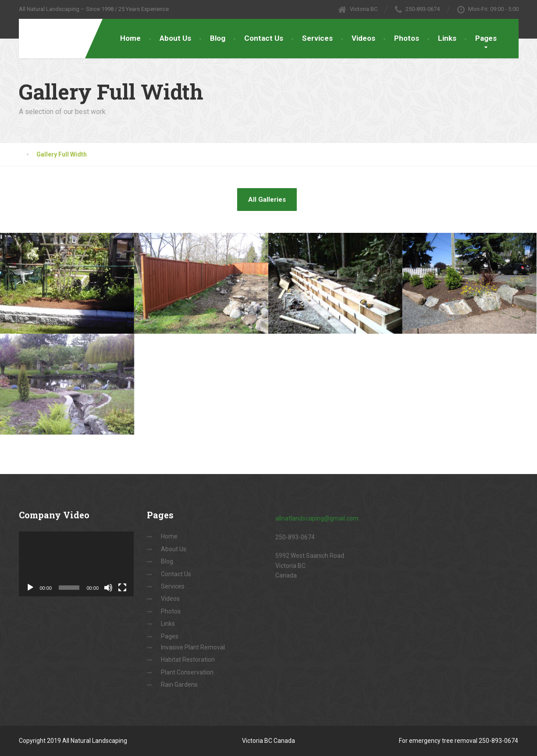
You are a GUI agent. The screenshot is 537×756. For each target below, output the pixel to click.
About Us (175, 38)
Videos (363, 38)
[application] (76, 564)
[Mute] (108, 588)
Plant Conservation (187, 672)
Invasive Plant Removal (193, 647)
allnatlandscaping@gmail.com (317, 518)
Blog (218, 38)
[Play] (30, 588)
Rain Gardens (179, 685)
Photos (407, 38)
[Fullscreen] (122, 588)
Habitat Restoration (188, 660)
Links (447, 38)
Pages (486, 38)
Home (130, 38)
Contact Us (264, 38)
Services (317, 38)
